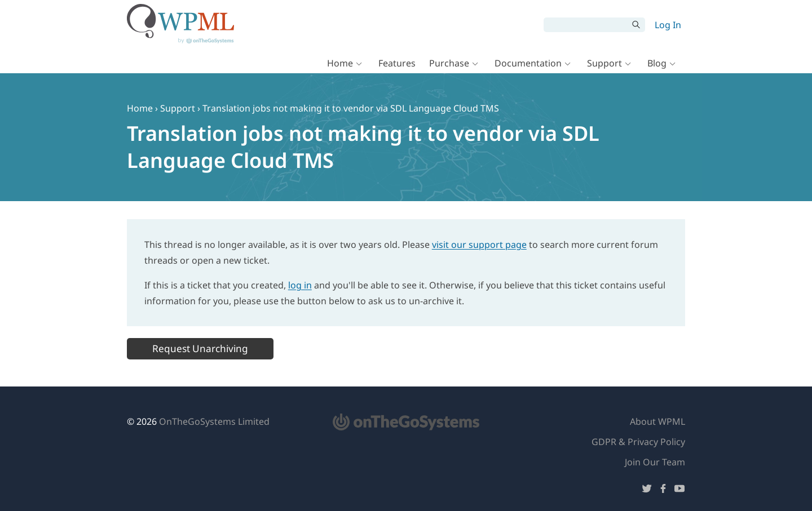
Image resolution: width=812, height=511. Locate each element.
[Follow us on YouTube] (679, 490)
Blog (657, 63)
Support (604, 63)
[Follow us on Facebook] (663, 490)
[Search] (586, 25)
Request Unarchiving (200, 348)
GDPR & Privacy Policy (638, 442)
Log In (668, 25)
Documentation (528, 63)
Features (397, 63)
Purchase (449, 63)
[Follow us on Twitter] (647, 490)
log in (300, 285)
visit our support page (479, 245)
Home (340, 63)
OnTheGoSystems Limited (214, 421)
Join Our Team (655, 462)
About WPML (657, 421)
